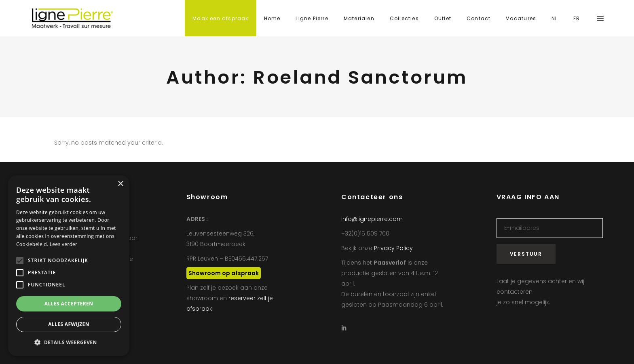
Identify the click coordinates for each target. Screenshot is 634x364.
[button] (69, 343)
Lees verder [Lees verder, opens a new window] (64, 244)
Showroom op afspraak (224, 273)
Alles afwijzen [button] (69, 324)
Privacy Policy (393, 248)
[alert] (69, 266)
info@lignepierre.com (372, 219)
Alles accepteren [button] (69, 304)
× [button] (120, 184)
